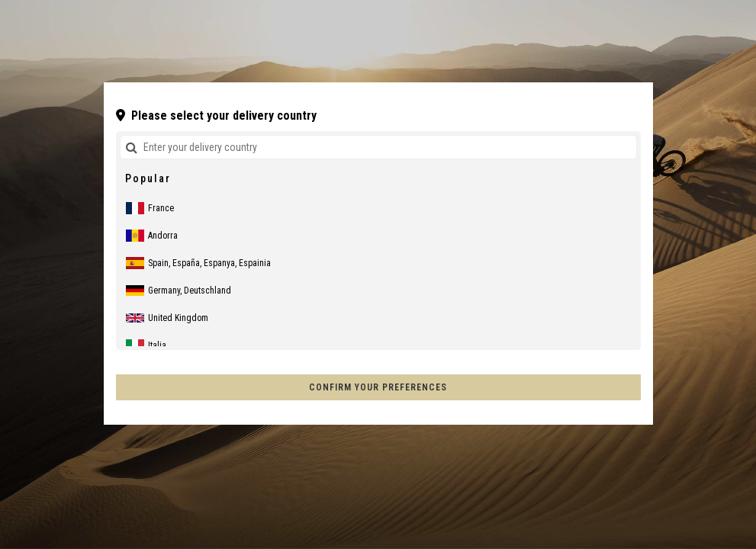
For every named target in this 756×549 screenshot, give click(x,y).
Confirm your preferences (378, 387)
